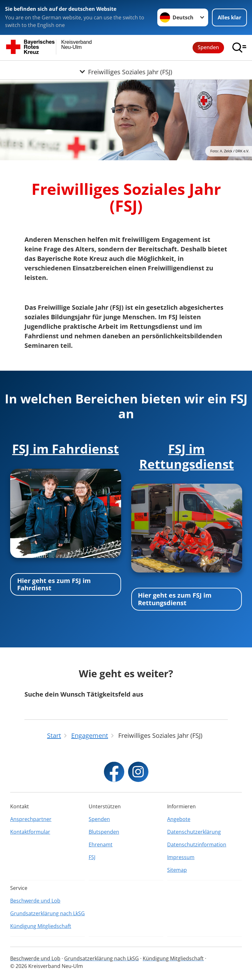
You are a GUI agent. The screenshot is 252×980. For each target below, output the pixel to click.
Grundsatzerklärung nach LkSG (48, 913)
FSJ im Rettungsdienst (187, 456)
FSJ (92, 857)
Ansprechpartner (31, 819)
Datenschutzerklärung (194, 832)
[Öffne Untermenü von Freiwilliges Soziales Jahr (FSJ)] (126, 68)
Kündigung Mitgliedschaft (41, 926)
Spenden (208, 47)
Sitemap (177, 870)
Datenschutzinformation (197, 844)
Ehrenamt (101, 844)
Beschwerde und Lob (35, 901)
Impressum (181, 857)
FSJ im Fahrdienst (65, 449)
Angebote (179, 819)
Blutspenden (104, 832)
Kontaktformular (30, 832)
